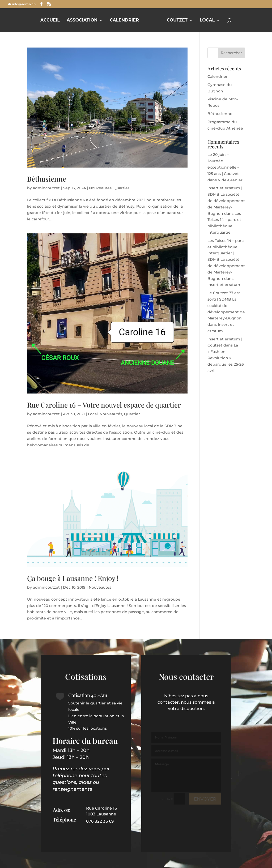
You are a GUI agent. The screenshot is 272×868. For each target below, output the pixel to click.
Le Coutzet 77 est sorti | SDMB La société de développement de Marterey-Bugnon (226, 305)
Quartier (121, 188)
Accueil (50, 20)
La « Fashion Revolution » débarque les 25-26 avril (226, 358)
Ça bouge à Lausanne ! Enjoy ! (73, 578)
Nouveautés (100, 188)
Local (207, 20)
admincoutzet (46, 188)
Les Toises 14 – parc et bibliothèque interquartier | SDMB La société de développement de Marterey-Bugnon (226, 260)
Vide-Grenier (230, 180)
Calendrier (124, 20)
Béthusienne (47, 179)
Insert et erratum (224, 285)
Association (82, 20)
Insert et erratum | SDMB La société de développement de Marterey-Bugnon (226, 201)
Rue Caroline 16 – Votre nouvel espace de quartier (104, 405)
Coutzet (177, 20)
